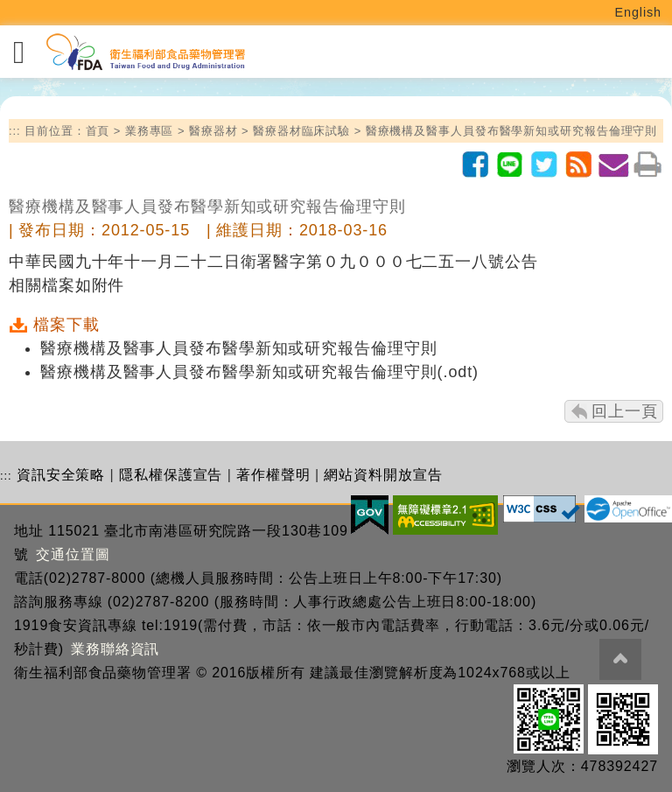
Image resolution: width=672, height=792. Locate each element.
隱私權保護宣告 (171, 475)
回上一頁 (625, 411)
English (639, 12)
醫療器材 (213, 131)
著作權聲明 (273, 475)
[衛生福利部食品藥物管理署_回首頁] (144, 52)
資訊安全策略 (61, 475)
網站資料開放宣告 (383, 475)
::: (15, 131)
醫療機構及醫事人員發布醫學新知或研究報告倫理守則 (512, 131)
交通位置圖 (73, 554)
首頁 (98, 131)
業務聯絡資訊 (115, 649)
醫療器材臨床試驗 (301, 131)
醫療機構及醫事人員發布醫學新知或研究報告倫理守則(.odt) (259, 372)
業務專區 (150, 131)
